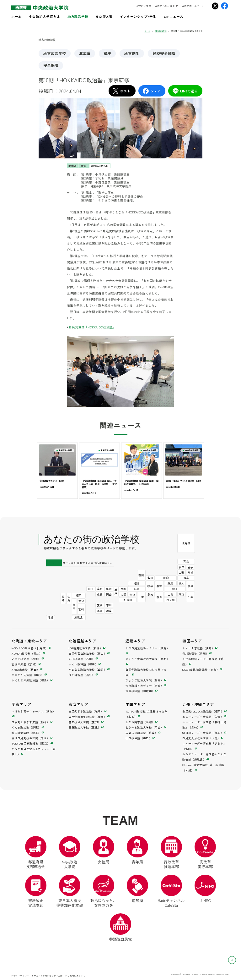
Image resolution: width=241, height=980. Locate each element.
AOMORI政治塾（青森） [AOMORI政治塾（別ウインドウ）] (27, 653)
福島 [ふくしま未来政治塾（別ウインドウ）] (186, 578)
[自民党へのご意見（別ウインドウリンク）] (166, 6)
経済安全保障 (164, 53)
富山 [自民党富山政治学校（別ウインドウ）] (150, 578)
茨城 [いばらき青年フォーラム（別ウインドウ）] (190, 586)
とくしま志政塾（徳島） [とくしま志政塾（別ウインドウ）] (198, 648)
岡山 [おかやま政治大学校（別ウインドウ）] (109, 594)
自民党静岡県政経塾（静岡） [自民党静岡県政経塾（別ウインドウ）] (88, 717)
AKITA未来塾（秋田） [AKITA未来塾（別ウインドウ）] (26, 669)
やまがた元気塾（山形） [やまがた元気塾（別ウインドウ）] (28, 675)
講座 (107, 53)
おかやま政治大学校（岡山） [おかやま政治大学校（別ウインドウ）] (145, 727)
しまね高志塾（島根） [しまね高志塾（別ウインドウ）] (140, 722)
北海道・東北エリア (29, 641)
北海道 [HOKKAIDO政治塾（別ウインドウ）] (186, 543)
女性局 (104, 850)
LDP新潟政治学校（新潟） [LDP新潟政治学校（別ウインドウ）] (86, 648)
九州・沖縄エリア (198, 704)
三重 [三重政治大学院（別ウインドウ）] (141, 597)
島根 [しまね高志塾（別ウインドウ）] (100, 589)
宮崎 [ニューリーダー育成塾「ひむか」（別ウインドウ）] (81, 609)
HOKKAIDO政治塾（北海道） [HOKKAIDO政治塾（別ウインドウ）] (30, 648)
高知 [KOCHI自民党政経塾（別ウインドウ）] (100, 611)
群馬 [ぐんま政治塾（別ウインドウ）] (170, 583)
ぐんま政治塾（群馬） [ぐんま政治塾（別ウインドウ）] (26, 727)
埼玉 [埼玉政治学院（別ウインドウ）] (175, 589)
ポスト (121, 91)
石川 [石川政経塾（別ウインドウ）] (141, 575)
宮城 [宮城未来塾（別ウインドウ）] (190, 572)
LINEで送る (185, 91)
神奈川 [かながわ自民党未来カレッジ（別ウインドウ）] (171, 600)
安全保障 (51, 65)
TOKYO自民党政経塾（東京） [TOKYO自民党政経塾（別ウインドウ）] (31, 743)
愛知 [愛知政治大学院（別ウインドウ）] (150, 594)
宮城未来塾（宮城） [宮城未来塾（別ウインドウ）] (25, 664)
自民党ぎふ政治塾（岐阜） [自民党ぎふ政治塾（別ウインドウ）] (86, 711)
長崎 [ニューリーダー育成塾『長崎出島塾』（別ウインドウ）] (63, 598)
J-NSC (205, 889)
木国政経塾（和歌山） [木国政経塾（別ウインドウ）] (140, 691)
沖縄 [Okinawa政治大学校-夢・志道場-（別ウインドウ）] (51, 617)
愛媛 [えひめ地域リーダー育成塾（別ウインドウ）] (100, 605)
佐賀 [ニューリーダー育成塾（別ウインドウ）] (69, 598)
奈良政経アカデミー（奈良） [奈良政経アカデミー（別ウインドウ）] (145, 685)
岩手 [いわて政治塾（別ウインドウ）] (190, 567)
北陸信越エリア (82, 641)
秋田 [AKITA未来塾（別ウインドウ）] (181, 567)
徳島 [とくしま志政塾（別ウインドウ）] (109, 611)
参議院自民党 (120, 928)
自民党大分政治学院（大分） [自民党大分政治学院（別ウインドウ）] (201, 738)
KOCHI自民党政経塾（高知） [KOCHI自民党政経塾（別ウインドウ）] (201, 669)
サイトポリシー (21, 976)
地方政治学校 (55, 53)
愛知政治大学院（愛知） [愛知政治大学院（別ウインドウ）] (85, 722)
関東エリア (21, 704)
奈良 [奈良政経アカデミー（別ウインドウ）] (132, 594)
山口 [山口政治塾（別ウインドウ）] (91, 589)
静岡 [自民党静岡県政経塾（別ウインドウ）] (159, 597)
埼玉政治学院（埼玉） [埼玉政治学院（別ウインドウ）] (26, 733)
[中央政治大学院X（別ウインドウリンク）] (215, 6)
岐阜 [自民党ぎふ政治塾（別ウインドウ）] (150, 586)
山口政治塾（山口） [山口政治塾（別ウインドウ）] (139, 738)
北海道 (85, 53)
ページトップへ (236, 960)
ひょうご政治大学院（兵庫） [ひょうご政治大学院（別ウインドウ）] (145, 680)
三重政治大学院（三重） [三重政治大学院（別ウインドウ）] (85, 727)
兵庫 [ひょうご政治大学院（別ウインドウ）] (116, 591)
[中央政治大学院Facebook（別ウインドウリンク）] (225, 6)
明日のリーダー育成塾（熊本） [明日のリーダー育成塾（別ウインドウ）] (203, 733)
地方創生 (132, 53)
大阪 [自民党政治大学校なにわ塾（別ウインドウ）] (123, 594)
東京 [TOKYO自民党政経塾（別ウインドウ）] (181, 594)
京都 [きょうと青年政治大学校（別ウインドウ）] (123, 589)
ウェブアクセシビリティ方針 (48, 976)
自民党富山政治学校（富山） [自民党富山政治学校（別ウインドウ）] (88, 653)
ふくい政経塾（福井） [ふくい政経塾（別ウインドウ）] (83, 664)
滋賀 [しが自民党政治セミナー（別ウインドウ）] (137, 589)
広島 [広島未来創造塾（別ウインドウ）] (100, 594)
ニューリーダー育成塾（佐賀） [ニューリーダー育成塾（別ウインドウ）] (203, 717)
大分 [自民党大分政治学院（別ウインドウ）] (81, 601)
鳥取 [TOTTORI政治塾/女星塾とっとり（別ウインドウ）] (109, 589)
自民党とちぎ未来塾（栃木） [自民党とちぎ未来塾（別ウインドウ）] (31, 722)
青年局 (137, 850)
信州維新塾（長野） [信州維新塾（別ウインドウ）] (82, 675)
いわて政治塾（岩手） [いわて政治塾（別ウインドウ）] (26, 659)
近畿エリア (135, 641)
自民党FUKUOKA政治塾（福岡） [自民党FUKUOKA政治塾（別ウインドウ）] (203, 711)
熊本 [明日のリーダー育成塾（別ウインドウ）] (74, 606)
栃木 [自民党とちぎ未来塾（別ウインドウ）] (181, 583)
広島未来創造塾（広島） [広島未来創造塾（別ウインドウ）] (142, 733)
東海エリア (78, 704)
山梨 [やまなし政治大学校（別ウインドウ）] (170, 594)
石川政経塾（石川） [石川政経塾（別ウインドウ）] (82, 659)
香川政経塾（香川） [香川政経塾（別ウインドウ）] (195, 653)
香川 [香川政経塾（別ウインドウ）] (109, 605)
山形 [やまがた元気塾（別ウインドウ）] (181, 572)
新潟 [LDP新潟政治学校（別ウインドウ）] (166, 578)
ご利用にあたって (76, 976)
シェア (152, 91)
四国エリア (192, 641)
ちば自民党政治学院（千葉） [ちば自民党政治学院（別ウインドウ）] (31, 738)
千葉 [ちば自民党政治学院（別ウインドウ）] (190, 597)
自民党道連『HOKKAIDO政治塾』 (92, 327)
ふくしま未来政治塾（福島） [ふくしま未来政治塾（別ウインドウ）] (31, 680)
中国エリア (135, 704)
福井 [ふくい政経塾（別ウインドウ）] (137, 583)
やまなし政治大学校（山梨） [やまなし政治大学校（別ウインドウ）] (88, 669)
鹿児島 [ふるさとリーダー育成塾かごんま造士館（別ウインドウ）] (79, 617)
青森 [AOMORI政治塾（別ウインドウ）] (186, 561)
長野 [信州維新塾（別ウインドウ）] (159, 586)
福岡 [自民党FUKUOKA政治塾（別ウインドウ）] (79, 595)
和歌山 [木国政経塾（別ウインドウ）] (128, 600)
